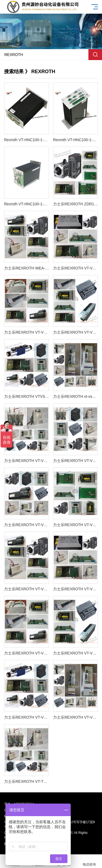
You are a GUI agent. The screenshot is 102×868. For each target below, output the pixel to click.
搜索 (95, 55)
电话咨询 (89, 861)
